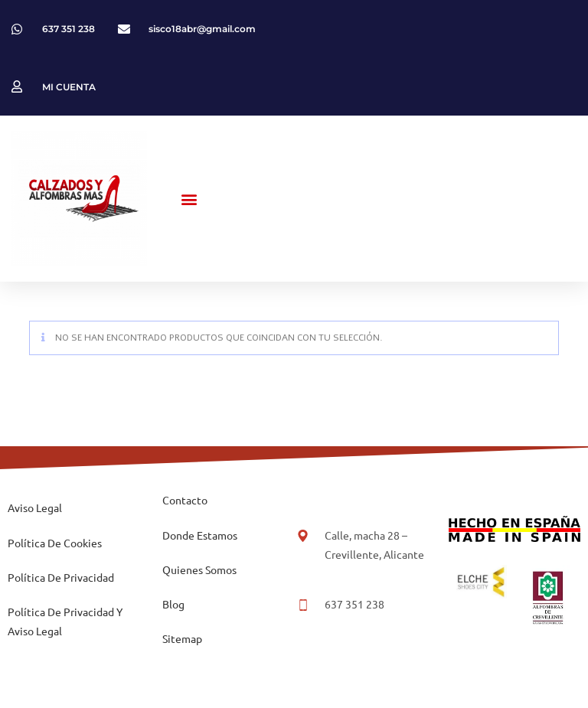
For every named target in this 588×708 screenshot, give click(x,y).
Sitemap (182, 638)
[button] (189, 199)
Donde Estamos (200, 535)
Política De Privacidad (61, 577)
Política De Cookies (55, 543)
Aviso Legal (35, 507)
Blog (173, 604)
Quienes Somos (199, 569)
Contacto (185, 500)
